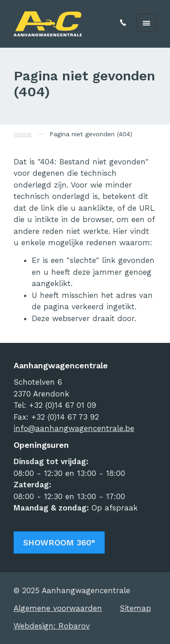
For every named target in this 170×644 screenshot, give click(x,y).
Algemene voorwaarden (58, 608)
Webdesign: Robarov (52, 626)
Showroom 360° (59, 542)
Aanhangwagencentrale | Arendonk (48, 24)
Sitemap (135, 608)
